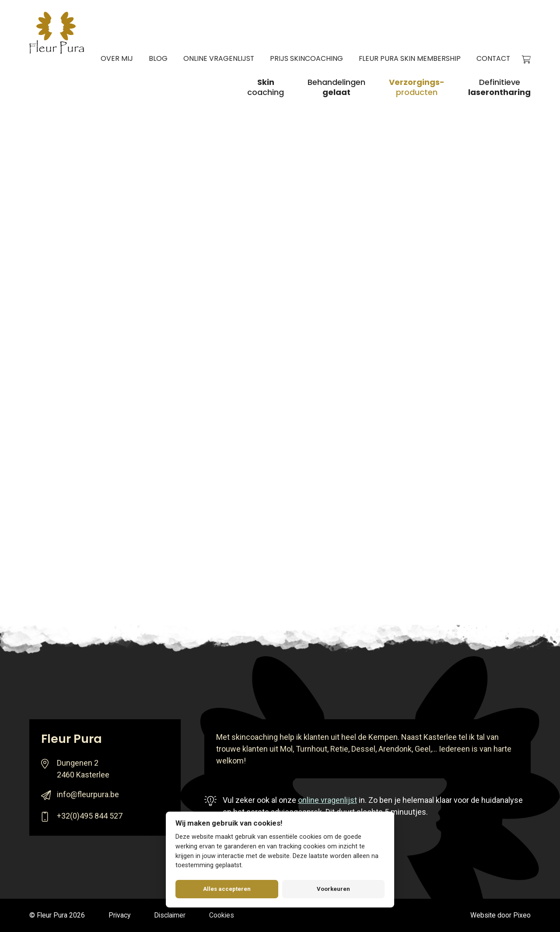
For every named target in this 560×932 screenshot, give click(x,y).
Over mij (117, 59)
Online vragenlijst (219, 59)
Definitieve (499, 88)
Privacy (119, 915)
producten (417, 88)
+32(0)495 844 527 (90, 816)
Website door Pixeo (500, 915)
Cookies (222, 915)
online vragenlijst (327, 800)
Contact (493, 59)
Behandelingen (336, 88)
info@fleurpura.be (88, 794)
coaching (266, 88)
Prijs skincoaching (306, 59)
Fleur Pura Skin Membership (410, 59)
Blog (158, 59)
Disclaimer (170, 915)
